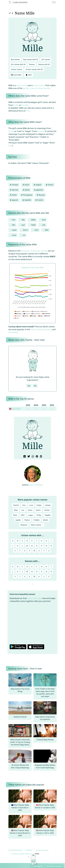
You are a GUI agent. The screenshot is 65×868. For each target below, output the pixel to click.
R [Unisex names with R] (51, 546)
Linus (14, 235)
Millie (33, 220)
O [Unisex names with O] (37, 546)
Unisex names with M (34, 69)
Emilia (16, 105)
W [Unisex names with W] (34, 551)
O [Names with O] (37, 572)
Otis (14, 225)
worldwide (13, 332)
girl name (23, 85)
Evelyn (39, 505)
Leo (23, 510)
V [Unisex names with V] (29, 551)
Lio (24, 235)
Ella (23, 220)
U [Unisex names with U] (25, 551)
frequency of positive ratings (34, 251)
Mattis (46, 520)
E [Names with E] (32, 567)
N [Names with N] (32, 572)
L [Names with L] (22, 572)
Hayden (48, 515)
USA (32, 329)
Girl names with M (18, 64)
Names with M (44, 64)
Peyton (27, 520)
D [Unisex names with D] (27, 541)
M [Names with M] (27, 572)
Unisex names (16, 69)
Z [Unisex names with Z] (49, 551)
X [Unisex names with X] (39, 551)
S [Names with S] (15, 576)
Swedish (27, 200)
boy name (40, 85)
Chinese (14, 185)
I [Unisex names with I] (51, 541)
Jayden (18, 520)
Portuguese (27, 195)
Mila (47, 230)
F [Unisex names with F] (37, 541)
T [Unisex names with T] (20, 551)
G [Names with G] (42, 567)
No (35, 386)
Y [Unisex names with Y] (44, 551)
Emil (28, 111)
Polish (13, 195)
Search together (37, 866)
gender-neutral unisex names (36, 88)
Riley (16, 510)
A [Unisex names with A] (13, 541)
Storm (25, 230)
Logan (31, 515)
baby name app (34, 598)
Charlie (16, 505)
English (37, 185)
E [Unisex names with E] (32, 541)
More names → (37, 525)
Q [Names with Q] (46, 572)
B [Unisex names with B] (17, 541)
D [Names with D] (27, 567)
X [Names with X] (39, 576)
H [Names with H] (46, 567)
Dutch (26, 185)
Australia (47, 329)
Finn (14, 220)
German (14, 190)
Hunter (47, 510)
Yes (29, 386)
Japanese (38, 190)
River (15, 515)
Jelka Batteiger (36, 485)
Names (32, 64)
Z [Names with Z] (49, 576)
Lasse (14, 230)
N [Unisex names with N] (32, 546)
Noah (33, 225)
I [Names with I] (51, 567)
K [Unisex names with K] (17, 546)
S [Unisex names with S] (15, 551)
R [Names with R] (51, 572)
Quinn (38, 510)
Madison (24, 525)
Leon (36, 230)
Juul (23, 225)
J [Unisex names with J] (13, 546)
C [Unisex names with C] (22, 541)
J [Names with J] (13, 572)
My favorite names (54, 866)
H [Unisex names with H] (46, 541)
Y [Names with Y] (44, 576)
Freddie (36, 520)
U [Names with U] (25, 576)
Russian (41, 195)
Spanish (14, 200)
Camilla (25, 105)
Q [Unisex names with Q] (46, 546)
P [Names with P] (42, 572)
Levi (44, 225)
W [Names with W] (34, 576)
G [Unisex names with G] (42, 541)
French (49, 185)
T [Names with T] (20, 576)
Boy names (15, 59)
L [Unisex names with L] (22, 546)
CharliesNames (15, 850)
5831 (29, 75)
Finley (39, 515)
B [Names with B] (17, 567)
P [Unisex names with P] (42, 546)
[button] (17, 436)
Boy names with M (31, 59)
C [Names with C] (22, 567)
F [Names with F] (37, 567)
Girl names (46, 59)
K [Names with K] (17, 572)
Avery (30, 510)
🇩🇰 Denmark (15, 409)
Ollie (23, 515)
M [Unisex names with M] (27, 546)
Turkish (39, 200)
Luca (31, 505)
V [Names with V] (29, 576)
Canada (38, 329)
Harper (48, 505)
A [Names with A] (13, 567)
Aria (24, 505)
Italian (26, 190)
